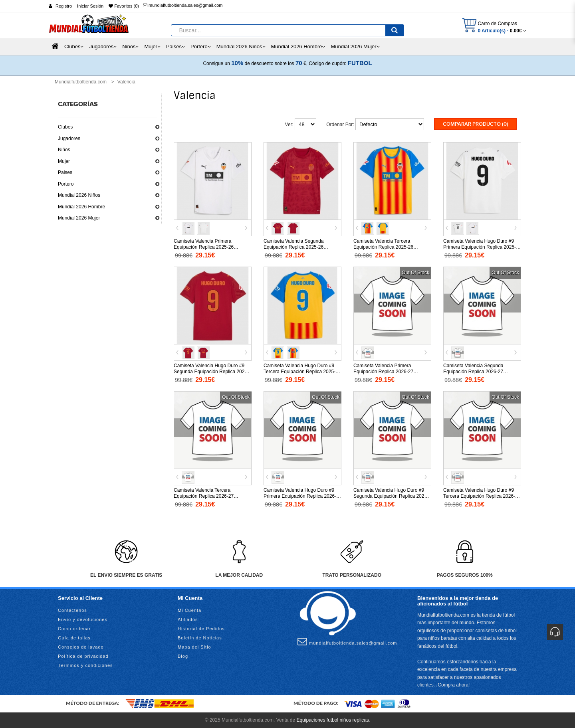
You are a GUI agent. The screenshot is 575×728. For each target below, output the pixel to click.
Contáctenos (72, 610)
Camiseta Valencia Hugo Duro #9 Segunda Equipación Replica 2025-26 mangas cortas (211, 372)
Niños (64, 150)
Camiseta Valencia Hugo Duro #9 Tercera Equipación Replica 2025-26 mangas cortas (302, 372)
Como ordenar (74, 629)
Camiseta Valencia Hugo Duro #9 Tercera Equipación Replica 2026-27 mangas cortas (482, 496)
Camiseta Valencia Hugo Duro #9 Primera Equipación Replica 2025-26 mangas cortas (480, 247)
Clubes (65, 127)
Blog (183, 656)
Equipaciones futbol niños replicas (332, 720)
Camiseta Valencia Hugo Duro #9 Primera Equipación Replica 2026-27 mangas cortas (300, 496)
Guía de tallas (74, 638)
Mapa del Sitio (194, 647)
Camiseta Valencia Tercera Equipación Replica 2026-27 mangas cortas (204, 496)
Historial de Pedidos (201, 629)
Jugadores (69, 138)
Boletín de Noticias (200, 638)
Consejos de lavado (81, 647)
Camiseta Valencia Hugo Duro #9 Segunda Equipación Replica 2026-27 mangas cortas (391, 496)
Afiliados (188, 619)
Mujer (64, 161)
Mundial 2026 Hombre (81, 207)
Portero (66, 184)
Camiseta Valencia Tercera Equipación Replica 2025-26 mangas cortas (383, 247)
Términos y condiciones (85, 665)
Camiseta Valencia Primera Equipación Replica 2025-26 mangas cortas (204, 247)
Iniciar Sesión (90, 6)
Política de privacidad (83, 656)
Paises (65, 172)
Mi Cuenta (189, 610)
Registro (64, 6)
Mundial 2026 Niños (79, 195)
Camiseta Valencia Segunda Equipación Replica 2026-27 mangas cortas (473, 372)
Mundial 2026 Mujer (79, 218)
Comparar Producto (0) (476, 124)
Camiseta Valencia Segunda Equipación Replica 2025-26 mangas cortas (294, 247)
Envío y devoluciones (83, 619)
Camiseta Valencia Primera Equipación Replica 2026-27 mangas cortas (383, 372)
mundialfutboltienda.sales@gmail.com (183, 5)
